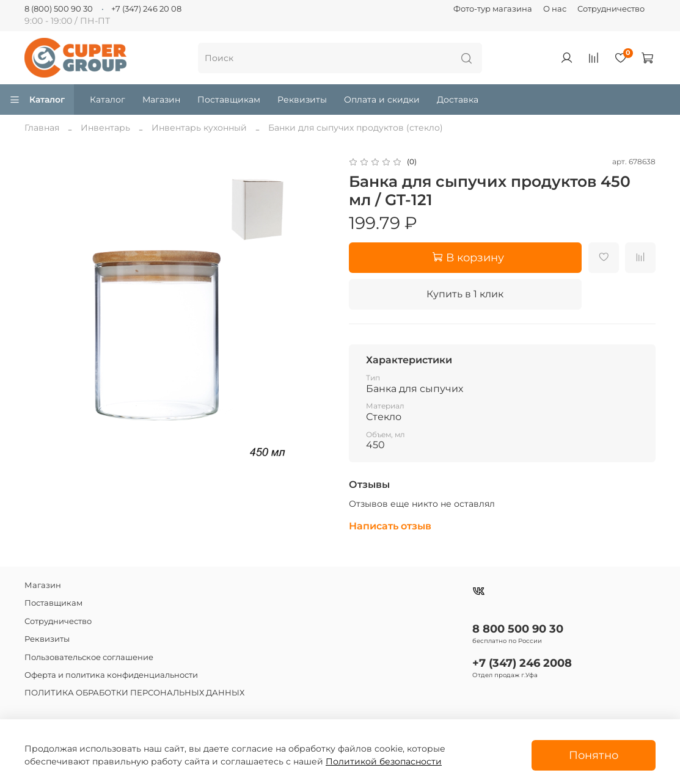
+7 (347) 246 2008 (522, 663)
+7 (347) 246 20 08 (146, 9)
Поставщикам (229, 100)
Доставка (458, 100)
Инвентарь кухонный (199, 128)
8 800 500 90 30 (518, 629)
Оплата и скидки (382, 100)
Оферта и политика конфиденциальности (111, 675)
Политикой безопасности (384, 761)
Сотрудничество (611, 9)
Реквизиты (302, 100)
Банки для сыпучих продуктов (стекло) (356, 128)
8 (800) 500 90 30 (59, 9)
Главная (42, 128)
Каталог (37, 100)
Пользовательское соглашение (89, 657)
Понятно (594, 755)
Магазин (161, 100)
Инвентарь (105, 128)
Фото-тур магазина (493, 9)
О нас (555, 9)
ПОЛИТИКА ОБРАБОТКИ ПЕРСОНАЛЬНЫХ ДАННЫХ (134, 693)
